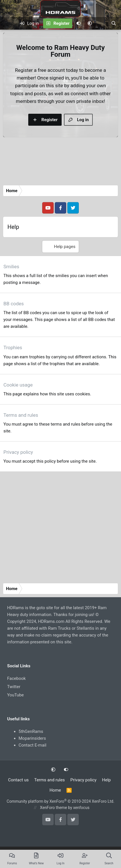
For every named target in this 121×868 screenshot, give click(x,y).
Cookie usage (18, 385)
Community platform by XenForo (60, 801)
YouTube (15, 695)
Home (55, 790)
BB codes (14, 304)
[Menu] (8, 23)
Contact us (18, 780)
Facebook (16, 678)
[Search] (114, 23)
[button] (90, 23)
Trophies (13, 347)
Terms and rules (21, 415)
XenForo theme (54, 808)
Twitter (14, 687)
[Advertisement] (54, 163)
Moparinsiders (32, 738)
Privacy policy (18, 452)
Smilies (11, 267)
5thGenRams (31, 731)
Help (107, 780)
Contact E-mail (32, 745)
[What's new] (101, 23)
